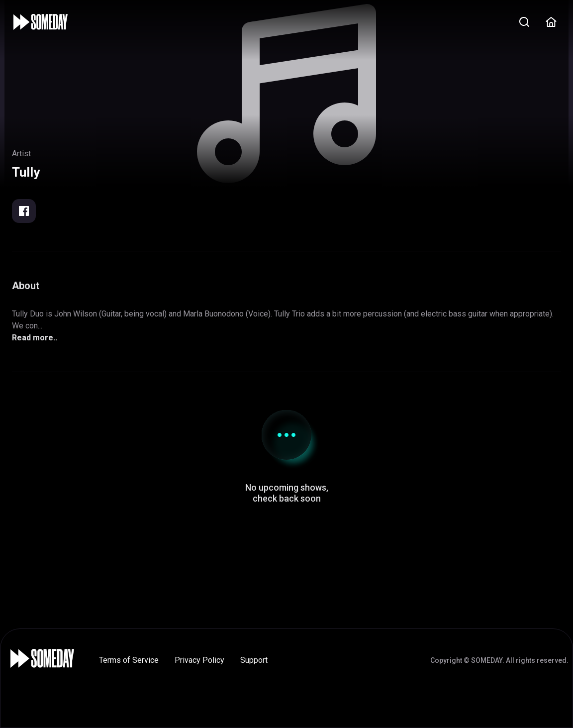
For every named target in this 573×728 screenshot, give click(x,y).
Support (254, 660)
